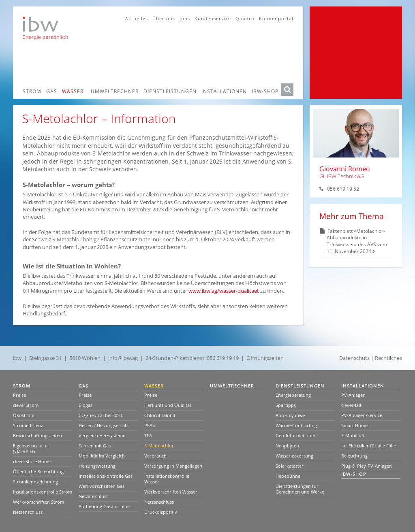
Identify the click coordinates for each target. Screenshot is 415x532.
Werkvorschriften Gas (102, 486)
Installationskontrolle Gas (106, 476)
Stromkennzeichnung (35, 482)
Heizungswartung (97, 466)
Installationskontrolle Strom (43, 492)
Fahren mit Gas (95, 446)
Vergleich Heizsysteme (102, 435)
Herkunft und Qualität (168, 405)
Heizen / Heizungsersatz (104, 425)
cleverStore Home (32, 461)
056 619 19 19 (223, 358)
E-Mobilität (353, 435)
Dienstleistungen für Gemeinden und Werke (300, 489)
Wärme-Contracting (296, 425)
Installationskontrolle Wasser (167, 479)
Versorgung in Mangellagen (173, 466)
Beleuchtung (354, 456)
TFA (148, 435)
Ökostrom (24, 415)
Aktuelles (137, 18)
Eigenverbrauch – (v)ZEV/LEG (31, 448)
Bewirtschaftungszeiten (37, 435)
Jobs (185, 18)
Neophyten (287, 446)
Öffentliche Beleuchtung (38, 471)
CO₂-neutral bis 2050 (100, 415)
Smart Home (354, 425)
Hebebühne (288, 476)
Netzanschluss (28, 512)
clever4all (351, 405)
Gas (52, 91)
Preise (19, 395)
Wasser (73, 91)
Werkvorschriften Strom (39, 502)
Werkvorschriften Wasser (171, 492)
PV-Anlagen (353, 395)
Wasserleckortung (294, 456)
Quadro (245, 18)
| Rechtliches (386, 358)
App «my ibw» (290, 415)
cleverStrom (26, 405)
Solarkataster (290, 466)
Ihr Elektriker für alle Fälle (369, 446)
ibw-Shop (265, 91)
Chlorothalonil (160, 415)
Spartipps (286, 405)
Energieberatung (293, 395)
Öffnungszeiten (265, 358)
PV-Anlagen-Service (362, 415)
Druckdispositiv (161, 512)
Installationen (224, 91)
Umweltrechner (115, 91)
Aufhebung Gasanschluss (105, 506)
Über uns (164, 18)
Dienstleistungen (170, 91)
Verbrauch (155, 456)
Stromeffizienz (28, 425)
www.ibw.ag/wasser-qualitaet (224, 291)
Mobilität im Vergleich (102, 456)
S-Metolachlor (159, 446)
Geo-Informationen (296, 435)
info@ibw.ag (123, 358)
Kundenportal (276, 18)
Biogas (86, 405)
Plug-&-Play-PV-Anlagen (367, 466)
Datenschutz (354, 358)
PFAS (150, 425)
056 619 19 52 (343, 189)
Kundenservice (213, 18)
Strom (32, 91)
